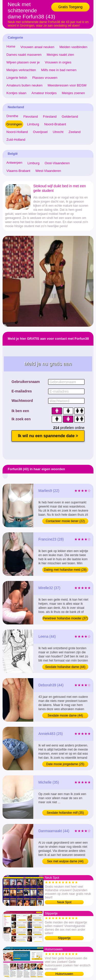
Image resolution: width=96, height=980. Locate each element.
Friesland (50, 117)
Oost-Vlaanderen (57, 163)
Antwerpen (14, 163)
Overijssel (40, 132)
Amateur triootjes (44, 93)
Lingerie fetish (17, 78)
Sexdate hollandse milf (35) (65, 813)
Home (11, 46)
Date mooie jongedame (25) (65, 764)
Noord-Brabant (55, 124)
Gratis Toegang (71, 7)
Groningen (14, 124)
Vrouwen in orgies (58, 62)
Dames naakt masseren (24, 55)
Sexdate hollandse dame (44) (65, 667)
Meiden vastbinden (73, 47)
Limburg (33, 124)
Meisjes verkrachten (21, 70)
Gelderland (70, 117)
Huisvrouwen (64, 974)
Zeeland (75, 132)
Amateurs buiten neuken (24, 85)
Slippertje (64, 938)
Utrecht (58, 132)
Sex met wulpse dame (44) (65, 861)
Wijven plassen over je (23, 62)
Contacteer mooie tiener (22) (65, 521)
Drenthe (12, 116)
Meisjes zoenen (73, 93)
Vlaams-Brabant (18, 171)
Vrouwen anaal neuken (38, 47)
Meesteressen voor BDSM (67, 85)
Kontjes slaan (16, 93)
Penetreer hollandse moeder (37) (65, 618)
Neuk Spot (64, 902)
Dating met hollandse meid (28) (65, 570)
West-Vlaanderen (48, 171)
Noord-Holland (17, 132)
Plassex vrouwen (45, 78)
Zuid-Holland (16, 140)
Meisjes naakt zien (60, 55)
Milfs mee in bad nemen (59, 70)
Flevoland (30, 117)
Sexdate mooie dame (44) (65, 715)
